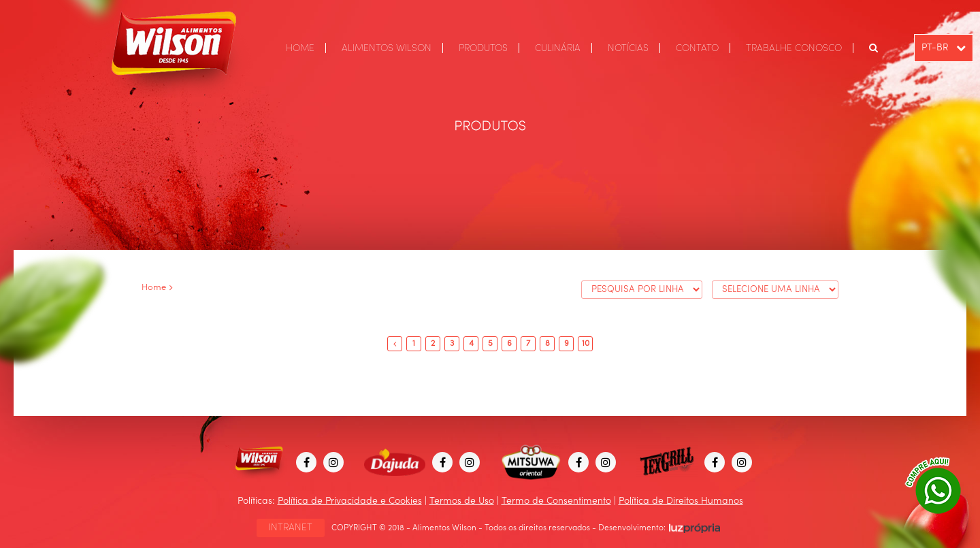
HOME (300, 48)
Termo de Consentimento (556, 501)
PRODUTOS (483, 48)
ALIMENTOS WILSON (387, 48)
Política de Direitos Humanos (681, 501)
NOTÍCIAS (628, 48)
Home (154, 288)
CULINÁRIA (558, 48)
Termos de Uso (462, 501)
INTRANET (291, 528)
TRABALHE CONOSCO (794, 48)
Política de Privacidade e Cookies (350, 501)
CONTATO (697, 48)
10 (586, 344)
